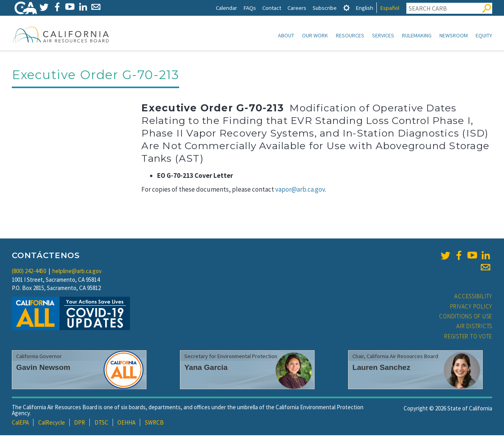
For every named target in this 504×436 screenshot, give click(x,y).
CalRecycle (52, 423)
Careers (297, 8)
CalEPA (20, 423)
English (364, 8)
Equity (484, 35)
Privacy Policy (471, 307)
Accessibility (473, 297)
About (286, 35)
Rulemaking (417, 35)
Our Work (315, 35)
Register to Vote (468, 337)
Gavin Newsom (43, 368)
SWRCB (154, 423)
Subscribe (325, 8)
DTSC (101, 423)
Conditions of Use (466, 317)
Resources (350, 35)
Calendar (226, 8)
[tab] (346, 8)
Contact (272, 8)
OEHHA (126, 423)
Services (383, 35)
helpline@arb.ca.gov (77, 272)
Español (390, 8)
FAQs (250, 8)
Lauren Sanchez (381, 368)
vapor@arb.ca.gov (300, 190)
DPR (80, 423)
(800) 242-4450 (29, 272)
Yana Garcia (206, 368)
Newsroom (454, 35)
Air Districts (474, 327)
